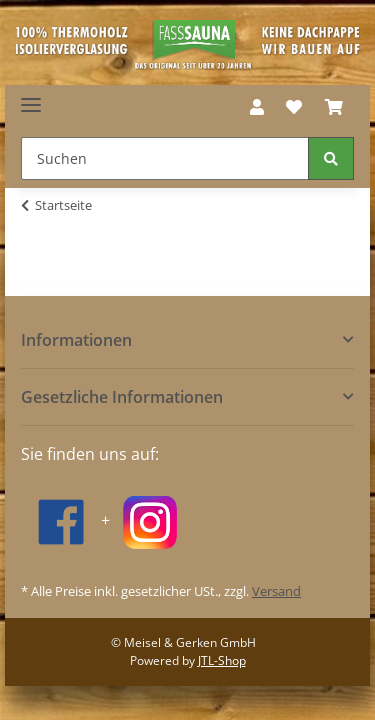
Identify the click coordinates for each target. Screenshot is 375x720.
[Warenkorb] (334, 107)
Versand (276, 591)
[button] (257, 107)
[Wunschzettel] (294, 107)
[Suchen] (165, 158)
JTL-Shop (222, 660)
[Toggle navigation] (31, 97)
